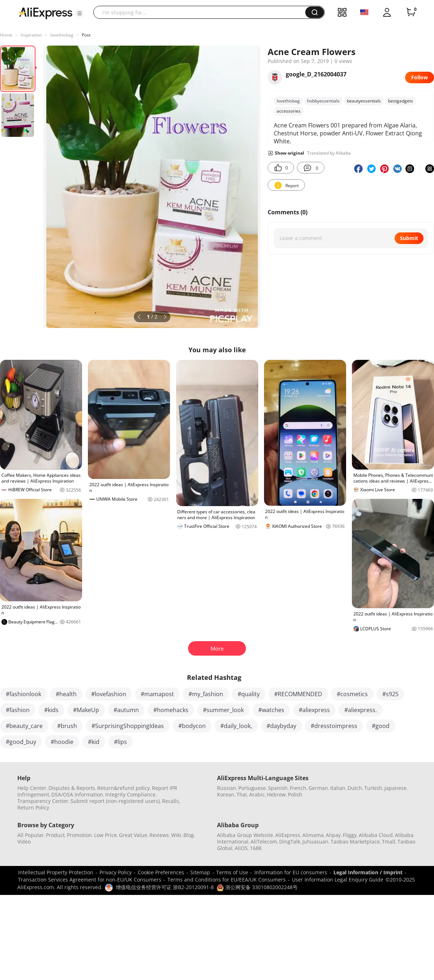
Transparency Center (43, 801)
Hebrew (276, 794)
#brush (67, 726)
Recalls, (171, 801)
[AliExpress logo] (46, 13)
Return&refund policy (124, 788)
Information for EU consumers (291, 872)
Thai (242, 794)
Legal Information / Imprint (368, 872)
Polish (295, 794)
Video (24, 842)
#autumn (126, 710)
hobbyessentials (323, 101)
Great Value (133, 835)
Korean (226, 794)
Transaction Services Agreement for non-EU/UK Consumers (90, 880)
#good (381, 726)
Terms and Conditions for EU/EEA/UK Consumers (227, 880)
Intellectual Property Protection (56, 872)
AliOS (241, 848)
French (298, 788)
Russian (227, 788)
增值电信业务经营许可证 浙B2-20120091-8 (165, 887)
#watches (271, 710)
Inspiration (31, 35)
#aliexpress (314, 710)
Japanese (395, 788)
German (318, 788)
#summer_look (223, 710)
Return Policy (33, 807)
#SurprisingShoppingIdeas (128, 726)
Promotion (79, 835)
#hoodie (62, 742)
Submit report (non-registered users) (115, 801)
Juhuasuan (315, 842)
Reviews (159, 835)
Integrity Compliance (130, 794)
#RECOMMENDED (298, 694)
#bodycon (192, 726)
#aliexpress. (361, 710)
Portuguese (252, 788)
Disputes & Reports (72, 788)
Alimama (313, 835)
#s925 (390, 694)
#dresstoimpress (334, 726)
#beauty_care (24, 726)
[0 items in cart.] (411, 12)
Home (6, 35)
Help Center (32, 788)
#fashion (18, 710)
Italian (338, 788)
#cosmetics (352, 694)
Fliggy (350, 835)
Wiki (176, 835)
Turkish (373, 788)
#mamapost (157, 694)
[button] (80, 13)
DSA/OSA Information (77, 794)
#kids (51, 710)
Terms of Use (232, 872)
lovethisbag (62, 35)
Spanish (278, 788)
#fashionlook (24, 694)
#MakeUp (86, 710)
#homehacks (171, 710)
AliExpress (288, 835)
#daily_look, (236, 726)
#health (66, 694)
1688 (256, 848)
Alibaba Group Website (245, 835)
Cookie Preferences (161, 872)
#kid (94, 742)
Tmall (389, 842)
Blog (189, 835)
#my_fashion (206, 694)
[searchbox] (202, 12)
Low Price (105, 835)
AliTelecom (264, 842)
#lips (120, 742)
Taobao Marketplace (355, 842)
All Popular (31, 835)
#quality (249, 694)
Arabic (257, 794)
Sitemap (200, 872)
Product (55, 835)
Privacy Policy (116, 872)
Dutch (355, 788)
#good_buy (21, 742)
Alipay (333, 835)
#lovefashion (109, 694)
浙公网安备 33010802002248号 (257, 887)
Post (86, 35)
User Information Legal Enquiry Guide (338, 880)
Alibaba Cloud (376, 835)
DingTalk (290, 842)
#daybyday (281, 726)
